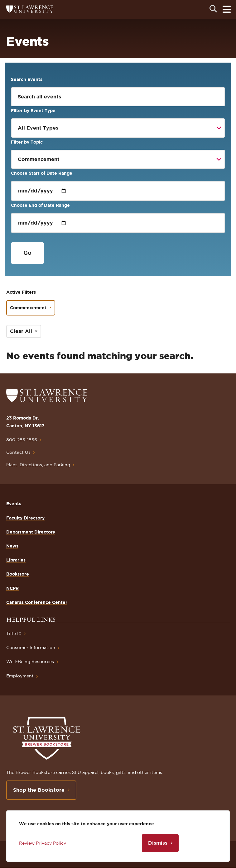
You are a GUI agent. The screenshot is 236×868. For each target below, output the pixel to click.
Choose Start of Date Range (42, 173)
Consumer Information (31, 647)
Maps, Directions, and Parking (38, 465)
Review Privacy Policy (43, 843)
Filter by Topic (27, 142)
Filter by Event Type (33, 111)
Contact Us (18, 452)
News (12, 546)
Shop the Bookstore (39, 790)
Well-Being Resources (30, 662)
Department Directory (31, 532)
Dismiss (158, 843)
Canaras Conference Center (37, 602)
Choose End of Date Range (40, 205)
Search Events (27, 79)
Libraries (16, 560)
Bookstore (18, 574)
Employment (20, 676)
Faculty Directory (25, 518)
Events (14, 504)
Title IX (14, 633)
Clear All (21, 331)
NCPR (12, 588)
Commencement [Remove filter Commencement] (28, 308)
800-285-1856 (22, 440)
